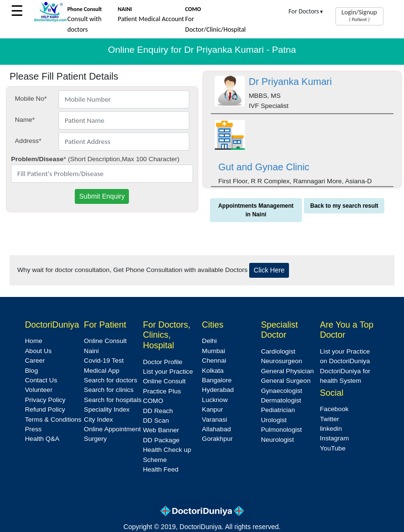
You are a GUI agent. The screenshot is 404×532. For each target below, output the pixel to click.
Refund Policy (45, 409)
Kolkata (213, 371)
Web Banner (161, 430)
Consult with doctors (84, 20)
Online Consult (105, 341)
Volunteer (39, 390)
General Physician (287, 371)
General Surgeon (286, 381)
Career (35, 361)
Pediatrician (278, 410)
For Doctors (306, 11)
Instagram (335, 438)
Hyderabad (218, 390)
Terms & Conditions (53, 420)
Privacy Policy (45, 400)
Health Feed (161, 469)
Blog (31, 371)
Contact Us (41, 380)
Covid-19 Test (104, 361)
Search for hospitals (113, 400)
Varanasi (214, 420)
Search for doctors (110, 380)
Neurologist (277, 440)
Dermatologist (281, 400)
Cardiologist (278, 351)
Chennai (214, 361)
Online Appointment (112, 429)
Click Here (269, 270)
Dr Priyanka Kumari (290, 82)
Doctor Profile (162, 362)
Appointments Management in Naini (256, 210)
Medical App (102, 371)
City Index (98, 420)
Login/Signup (359, 15)
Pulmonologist (281, 430)
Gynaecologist (281, 391)
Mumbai (213, 351)
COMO (153, 401)
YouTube (333, 448)
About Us (38, 351)
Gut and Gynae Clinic (264, 167)
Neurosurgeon (281, 361)
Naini (91, 351)
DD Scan (156, 420)
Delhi (209, 341)
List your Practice (168, 372)
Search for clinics (109, 390)
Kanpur (212, 409)
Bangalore (217, 380)
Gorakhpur (217, 439)
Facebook (335, 409)
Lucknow (215, 400)
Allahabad (216, 429)
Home (34, 341)
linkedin (331, 429)
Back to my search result (344, 206)
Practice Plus (162, 391)
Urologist (274, 420)
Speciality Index (107, 409)
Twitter (330, 419)
